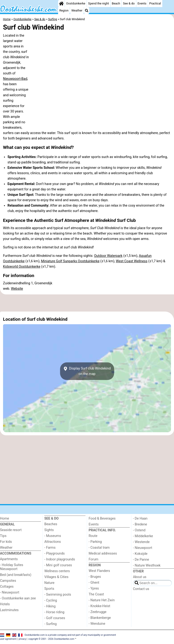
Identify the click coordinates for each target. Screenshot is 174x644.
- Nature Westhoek (147, 565)
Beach (116, 3)
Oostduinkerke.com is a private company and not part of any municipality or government (70, 635)
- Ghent (94, 583)
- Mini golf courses (58, 565)
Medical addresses (103, 553)
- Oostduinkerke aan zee (18, 598)
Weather (77, 10)
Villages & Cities (56, 577)
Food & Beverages (102, 519)
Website (17, 289)
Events (142, 3)
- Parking (95, 542)
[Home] (61, 4)
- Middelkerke (143, 536)
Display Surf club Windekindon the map (87, 371)
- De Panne (141, 560)
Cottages (7, 587)
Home (5, 519)
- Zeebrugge (98, 612)
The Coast (96, 594)
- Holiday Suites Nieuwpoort (12, 567)
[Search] (87, 11)
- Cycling (51, 600)
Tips (3, 536)
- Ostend (139, 530)
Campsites (8, 581)
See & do (129, 3)
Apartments (9, 559)
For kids (6, 542)
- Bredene (140, 524)
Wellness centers (57, 571)
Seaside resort (11, 530)
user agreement (8, 639)
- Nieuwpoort (10, 592)
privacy (22, 639)
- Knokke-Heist (100, 606)
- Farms (50, 548)
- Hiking (50, 606)
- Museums (53, 536)
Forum (94, 559)
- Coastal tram (99, 548)
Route (93, 536)
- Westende (141, 542)
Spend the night (98, 3)
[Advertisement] (87, 303)
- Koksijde (140, 554)
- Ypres (94, 588)
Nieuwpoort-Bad (15, 79)
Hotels (5, 604)
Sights (49, 530)
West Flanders (99, 571)
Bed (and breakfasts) (16, 575)
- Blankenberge (100, 618)
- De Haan (140, 519)
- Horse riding (54, 612)
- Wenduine (97, 624)
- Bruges (95, 577)
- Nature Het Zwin (102, 600)
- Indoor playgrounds (60, 559)
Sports (49, 589)
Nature (49, 583)
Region (64, 10)
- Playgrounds (54, 553)
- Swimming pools (58, 595)
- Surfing (50, 624)
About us (140, 577)
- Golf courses (55, 618)
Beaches (51, 524)
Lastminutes (9, 610)
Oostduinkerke (76, 3)
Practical (155, 3)
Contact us (141, 589)
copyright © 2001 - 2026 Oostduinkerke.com (51, 639)
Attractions (52, 542)
